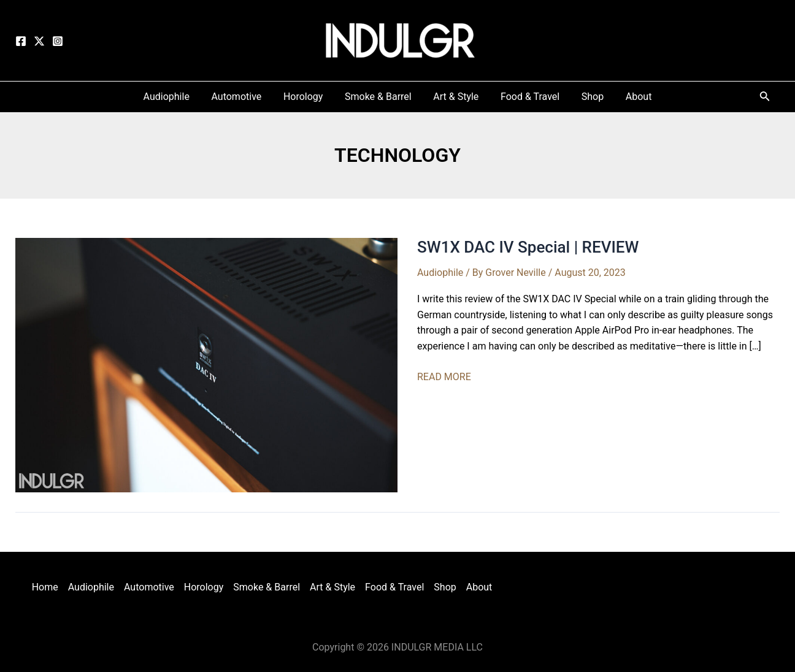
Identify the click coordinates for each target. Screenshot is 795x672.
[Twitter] (39, 41)
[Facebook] (21, 41)
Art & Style (332, 587)
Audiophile (440, 273)
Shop (445, 587)
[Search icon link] (765, 98)
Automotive (149, 587)
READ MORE (444, 377)
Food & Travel (394, 587)
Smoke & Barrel (267, 587)
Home (45, 587)
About (479, 587)
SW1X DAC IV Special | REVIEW (528, 247)
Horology (204, 587)
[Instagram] (58, 41)
